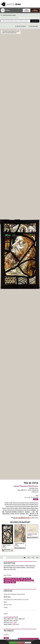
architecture (8, 581)
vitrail (36, 499)
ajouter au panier (21, 26)
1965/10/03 (16, 624)
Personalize (28, 643)
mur (19, 581)
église (13, 582)
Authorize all (13, 643)
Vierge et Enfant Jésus (6, 546)
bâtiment (7, 582)
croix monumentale (28, 581)
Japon (15, 623)
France (11, 623)
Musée (35, 10)
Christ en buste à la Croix (20, 544)
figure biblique (8, 579)
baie (15, 581)
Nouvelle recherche (29, 18)
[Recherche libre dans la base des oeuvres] (16, 21)
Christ (16, 579)
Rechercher (35, 21)
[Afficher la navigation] (3, 10)
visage (22, 579)
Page (26, 10)
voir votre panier (33, 26)
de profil (28, 579)
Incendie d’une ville (32, 534)
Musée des (21, 518)
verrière (5, 607)
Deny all (21, 643)
